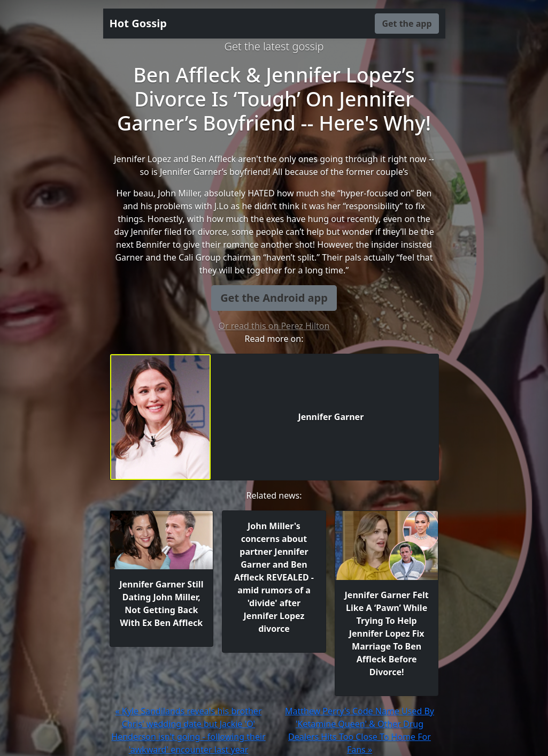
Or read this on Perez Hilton (274, 326)
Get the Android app (274, 298)
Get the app (407, 24)
